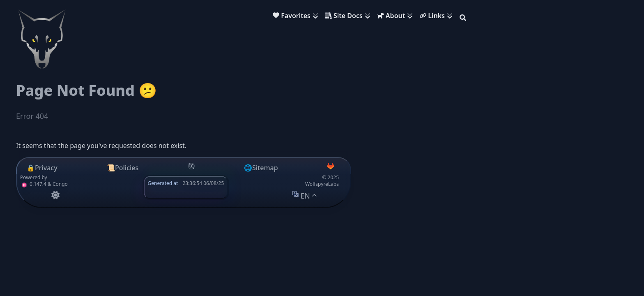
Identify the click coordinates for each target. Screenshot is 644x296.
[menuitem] (297, 17)
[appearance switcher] (55, 195)
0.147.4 (33, 184)
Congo (60, 184)
